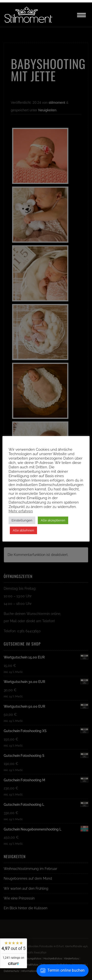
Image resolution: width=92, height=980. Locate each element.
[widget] (13, 953)
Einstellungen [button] (22, 520)
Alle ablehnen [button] (23, 530)
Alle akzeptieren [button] (53, 520)
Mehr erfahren (21, 511)
